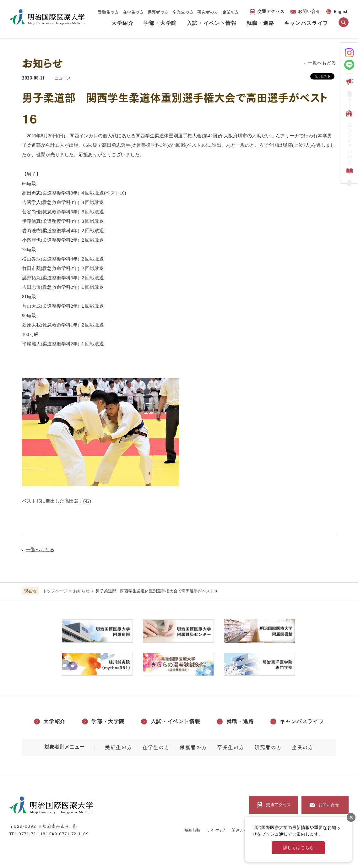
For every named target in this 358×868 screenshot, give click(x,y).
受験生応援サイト (349, 92)
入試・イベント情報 (212, 23)
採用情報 (193, 830)
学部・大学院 (160, 23)
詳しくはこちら (298, 848)
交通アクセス (271, 11)
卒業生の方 (183, 12)
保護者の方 (158, 12)
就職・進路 (260, 23)
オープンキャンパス (349, 136)
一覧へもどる (322, 63)
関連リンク (240, 830)
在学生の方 (133, 12)
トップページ (55, 591)
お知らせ (81, 591)
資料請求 (349, 173)
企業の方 (231, 12)
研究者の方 (208, 12)
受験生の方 (108, 12)
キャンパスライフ (306, 23)
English (337, 12)
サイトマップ (216, 830)
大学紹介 (122, 23)
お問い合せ (309, 11)
